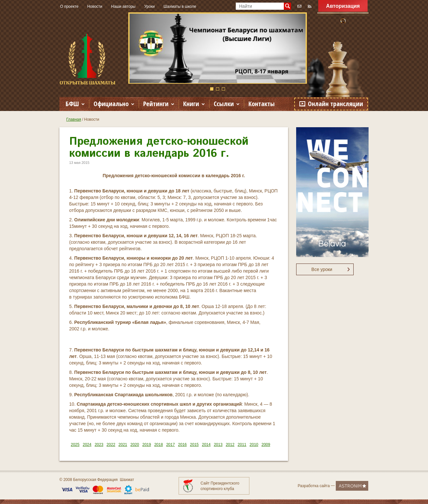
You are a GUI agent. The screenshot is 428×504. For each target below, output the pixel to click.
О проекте (69, 6)
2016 (182, 445)
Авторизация (343, 6)
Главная (74, 119)
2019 (147, 445)
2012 (230, 445)
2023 (99, 445)
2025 (75, 445)
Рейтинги (156, 104)
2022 (111, 445)
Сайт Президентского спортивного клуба (220, 486)
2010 (254, 445)
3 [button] (223, 89)
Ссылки (224, 104)
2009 (266, 445)
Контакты (262, 104)
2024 (87, 445)
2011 (242, 445)
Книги (191, 104)
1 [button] (212, 89)
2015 (194, 445)
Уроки (149, 6)
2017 (171, 445)
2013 (218, 445)
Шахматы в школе (180, 6)
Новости (95, 6)
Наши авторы (123, 6)
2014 (206, 445)
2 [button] (218, 89)
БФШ (72, 104)
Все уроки (322, 269)
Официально (111, 104)
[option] (218, 48)
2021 (123, 445)
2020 (135, 445)
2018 (159, 445)
